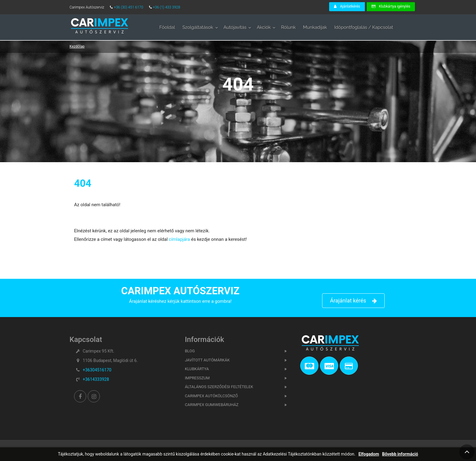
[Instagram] (94, 396)
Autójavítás (235, 27)
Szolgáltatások (198, 27)
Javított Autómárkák (207, 360)
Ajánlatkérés (347, 6)
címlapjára (179, 239)
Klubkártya (197, 369)
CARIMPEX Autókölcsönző (211, 396)
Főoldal (167, 27)
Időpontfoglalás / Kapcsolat (364, 27)
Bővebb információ (400, 454)
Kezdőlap (77, 46)
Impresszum (197, 378)
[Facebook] (80, 396)
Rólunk (288, 27)
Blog (190, 351)
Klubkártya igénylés (391, 6)
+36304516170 (97, 370)
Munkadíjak (315, 27)
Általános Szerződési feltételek (219, 387)
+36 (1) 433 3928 (167, 7)
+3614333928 (96, 379)
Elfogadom (369, 454)
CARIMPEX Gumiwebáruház (212, 405)
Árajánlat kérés (353, 301)
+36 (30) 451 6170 (129, 7)
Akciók (264, 27)
